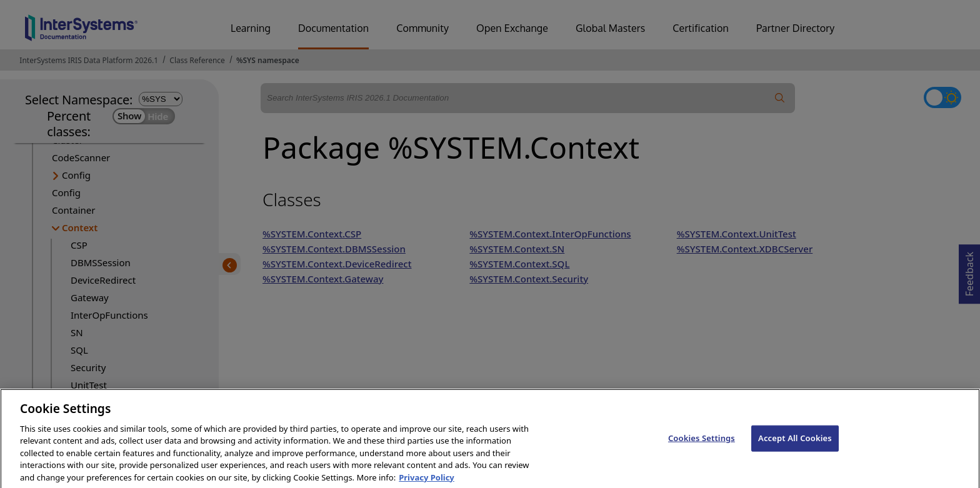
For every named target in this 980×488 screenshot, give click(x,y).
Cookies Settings (702, 450)
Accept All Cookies (795, 450)
